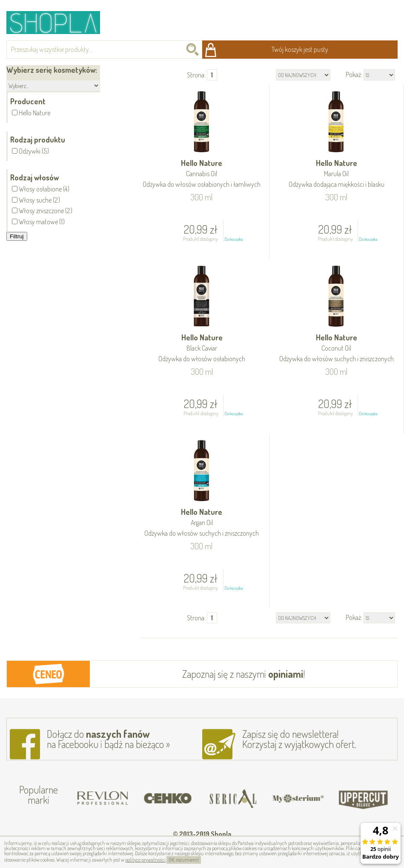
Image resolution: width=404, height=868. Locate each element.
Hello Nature (202, 174)
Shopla (59, 22)
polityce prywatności (145, 860)
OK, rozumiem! (184, 860)
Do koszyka (234, 239)
